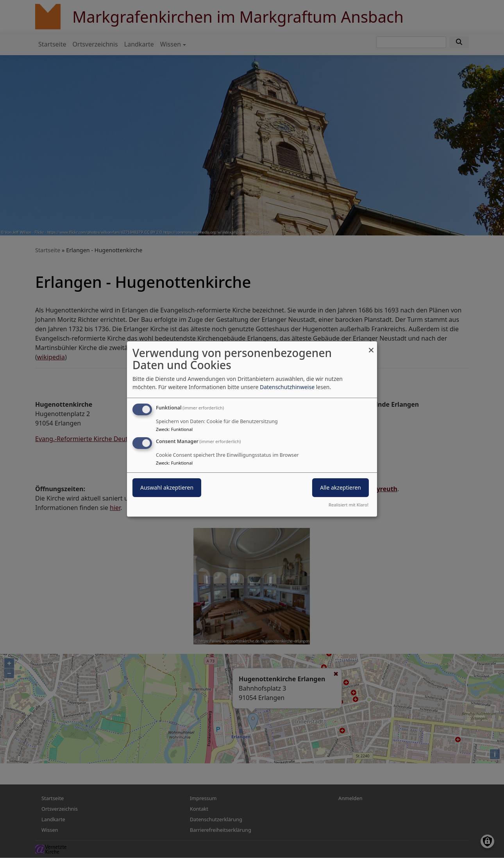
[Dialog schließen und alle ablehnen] (371, 346)
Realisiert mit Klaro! (349, 505)
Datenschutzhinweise (287, 387)
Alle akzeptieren (340, 487)
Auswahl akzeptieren (167, 487)
